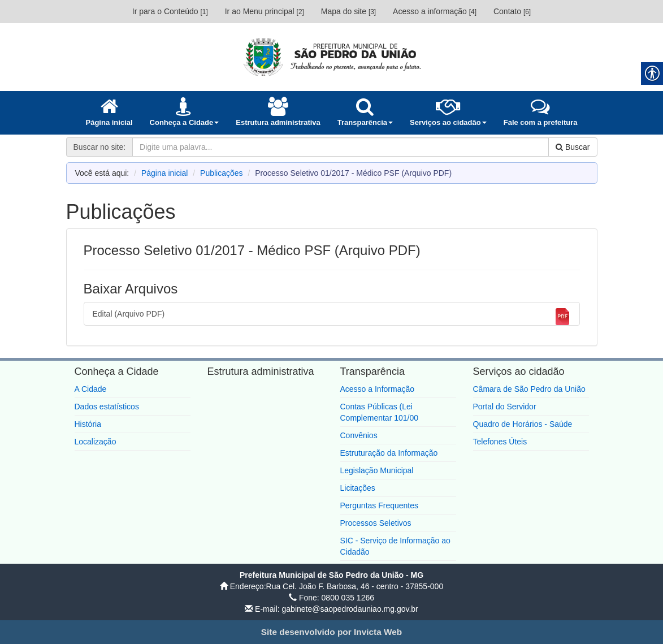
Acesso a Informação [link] (378, 389)
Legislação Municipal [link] (377, 470)
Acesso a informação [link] (435, 11)
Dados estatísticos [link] (107, 407)
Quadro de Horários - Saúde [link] (523, 424)
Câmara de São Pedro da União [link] (529, 389)
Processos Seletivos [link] (376, 523)
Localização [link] (96, 442)
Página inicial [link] (165, 173)
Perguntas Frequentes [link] (380, 505)
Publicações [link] (222, 173)
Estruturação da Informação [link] (389, 453)
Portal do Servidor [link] (505, 407)
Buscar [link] (573, 147)
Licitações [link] (358, 488)
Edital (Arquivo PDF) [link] (332, 317)
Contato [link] (512, 11)
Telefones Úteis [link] (500, 442)
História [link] (88, 424)
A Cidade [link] (91, 389)
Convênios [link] (359, 435)
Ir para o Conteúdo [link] (170, 11)
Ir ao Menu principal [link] (265, 11)
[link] (332, 57)
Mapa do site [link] (348, 11)
